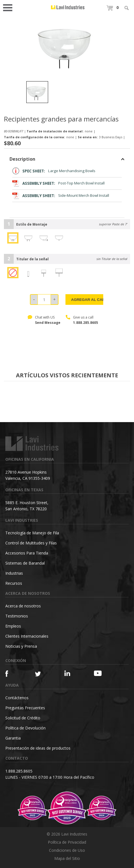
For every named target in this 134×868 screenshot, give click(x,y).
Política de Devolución (25, 728)
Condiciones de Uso (67, 850)
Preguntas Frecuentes (25, 708)
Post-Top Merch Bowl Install (58, 183)
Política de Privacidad (67, 842)
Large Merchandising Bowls (54, 171)
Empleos (13, 626)
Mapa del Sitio (67, 858)
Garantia (13, 738)
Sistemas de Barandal (25, 563)
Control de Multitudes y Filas (31, 543)
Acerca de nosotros (23, 606)
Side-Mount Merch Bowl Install (61, 196)
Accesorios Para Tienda (27, 553)
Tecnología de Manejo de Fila (32, 533)
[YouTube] (101, 673)
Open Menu (10, 7)
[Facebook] (13, 674)
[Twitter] (42, 674)
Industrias (14, 573)
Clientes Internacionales (27, 636)
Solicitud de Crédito (23, 718)
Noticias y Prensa (21, 646)
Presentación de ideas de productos (38, 748)
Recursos (14, 583)
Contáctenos (17, 698)
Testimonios (17, 616)
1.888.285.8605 (85, 323)
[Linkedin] (72, 673)
